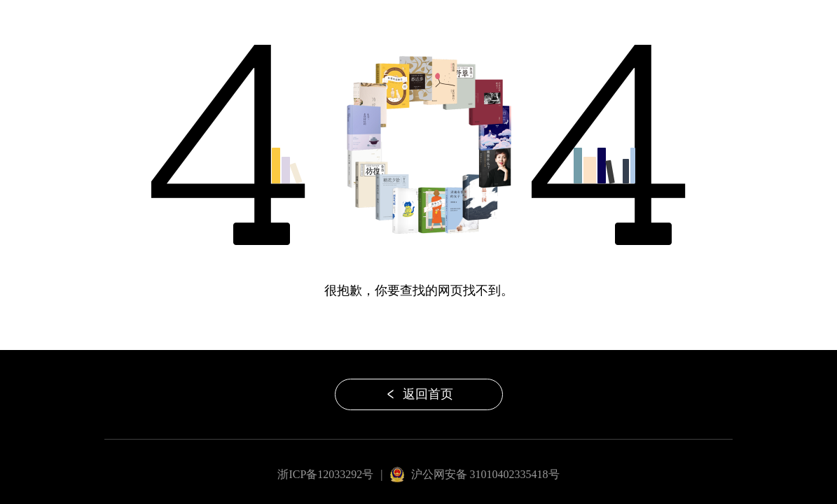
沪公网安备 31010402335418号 (485, 474)
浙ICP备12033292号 (325, 474)
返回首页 (419, 394)
